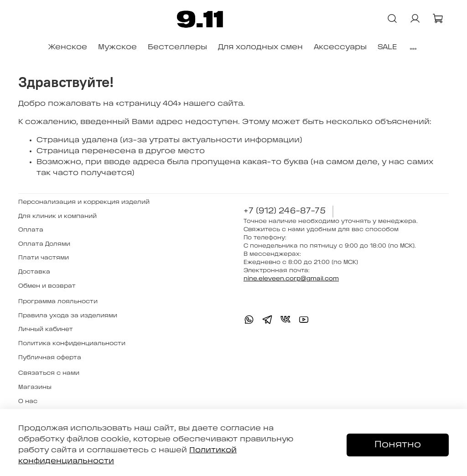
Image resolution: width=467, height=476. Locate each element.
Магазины (35, 387)
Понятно (398, 445)
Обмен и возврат (47, 286)
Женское (68, 47)
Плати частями (44, 258)
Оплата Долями (44, 244)
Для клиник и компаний (57, 216)
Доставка (34, 272)
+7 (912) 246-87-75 (285, 211)
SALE (387, 47)
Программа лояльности (58, 302)
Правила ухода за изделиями (68, 316)
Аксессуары (340, 47)
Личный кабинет (46, 329)
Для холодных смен (260, 47)
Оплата (31, 230)
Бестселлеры (177, 47)
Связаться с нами (49, 373)
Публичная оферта (50, 358)
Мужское (117, 47)
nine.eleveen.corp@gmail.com (291, 279)
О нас (28, 401)
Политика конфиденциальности (72, 344)
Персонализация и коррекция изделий (84, 202)
